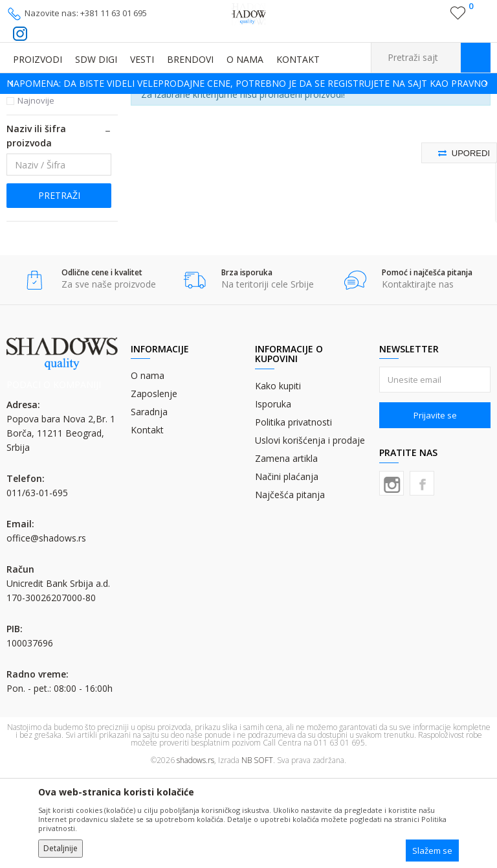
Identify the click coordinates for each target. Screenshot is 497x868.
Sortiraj (385, 121)
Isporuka (273, 498)
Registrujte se (430, 18)
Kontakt (147, 524)
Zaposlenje (154, 487)
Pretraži (59, 289)
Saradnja (149, 506)
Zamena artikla (286, 552)
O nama (148, 469)
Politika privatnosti (293, 516)
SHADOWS (26, 102)
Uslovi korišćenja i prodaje (310, 534)
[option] (248, 84)
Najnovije (36, 194)
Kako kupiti (278, 480)
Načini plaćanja (287, 570)
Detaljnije (61, 848)
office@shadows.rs (46, 632)
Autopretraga (328, 121)
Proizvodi (71, 102)
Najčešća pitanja (290, 588)
